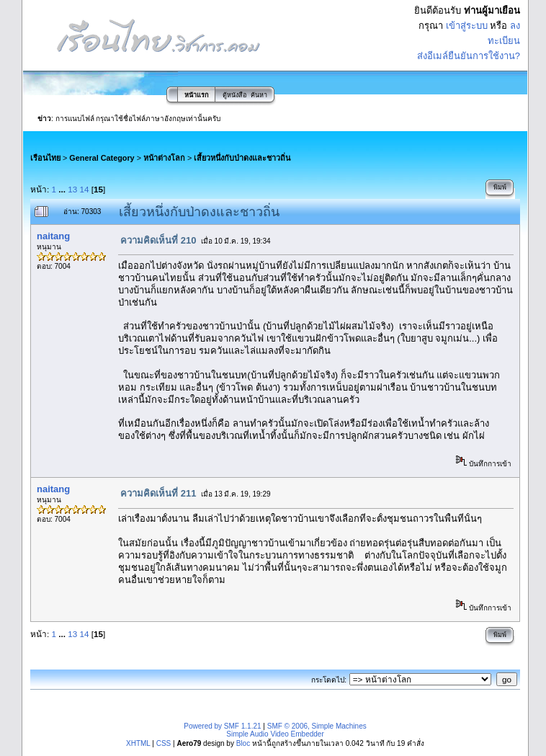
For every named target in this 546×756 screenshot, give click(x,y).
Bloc (243, 743)
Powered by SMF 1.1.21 (222, 726)
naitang (53, 236)
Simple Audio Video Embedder (275, 734)
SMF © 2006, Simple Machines (317, 726)
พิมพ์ (500, 187)
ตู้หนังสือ (234, 95)
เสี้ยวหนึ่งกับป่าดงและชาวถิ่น (242, 158)
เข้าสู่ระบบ (467, 26)
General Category (102, 158)
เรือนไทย (45, 158)
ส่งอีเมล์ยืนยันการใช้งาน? (469, 56)
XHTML (138, 743)
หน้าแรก (196, 95)
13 (72, 189)
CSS (164, 743)
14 (85, 189)
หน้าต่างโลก (164, 158)
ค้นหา (259, 95)
